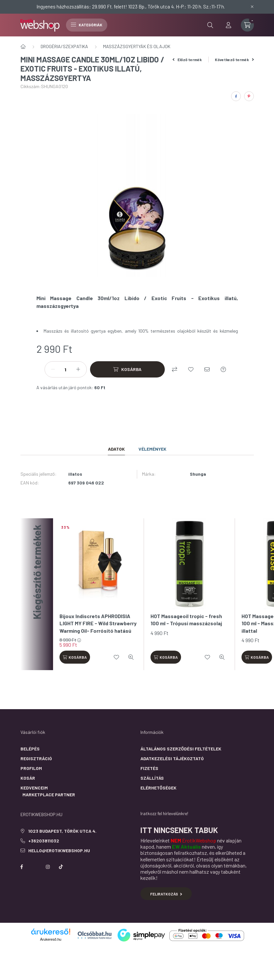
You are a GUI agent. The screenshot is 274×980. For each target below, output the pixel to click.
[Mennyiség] (66, 369)
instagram (48, 867)
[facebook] (236, 96)
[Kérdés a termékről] (223, 369)
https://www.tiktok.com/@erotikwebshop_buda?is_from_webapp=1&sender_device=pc (61, 867)
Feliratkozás (166, 894)
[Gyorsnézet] (131, 657)
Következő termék (234, 60)
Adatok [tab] (116, 449)
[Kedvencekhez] (191, 369)
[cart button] (247, 25)
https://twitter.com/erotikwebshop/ (35, 867)
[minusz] (53, 369)
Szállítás (152, 778)
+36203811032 (44, 841)
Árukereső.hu (51, 939)
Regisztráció (36, 758)
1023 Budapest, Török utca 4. (62, 831)
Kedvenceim (34, 788)
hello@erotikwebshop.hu (59, 850)
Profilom (31, 768)
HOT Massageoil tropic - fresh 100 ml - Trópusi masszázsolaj (186, 620)
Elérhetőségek (158, 788)
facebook (22, 867)
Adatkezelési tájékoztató (172, 758)
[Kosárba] (127, 369)
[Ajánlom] (207, 369)
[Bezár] (252, 7)
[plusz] (78, 369)
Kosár (28, 778)
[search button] (210, 25)
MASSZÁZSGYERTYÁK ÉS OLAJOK (137, 46)
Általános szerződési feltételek (181, 749)
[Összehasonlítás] (175, 369)
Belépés (30, 749)
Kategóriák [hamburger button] (87, 25)
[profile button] (228, 25)
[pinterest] (249, 96)
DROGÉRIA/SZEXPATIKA (64, 46)
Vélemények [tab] (152, 449)
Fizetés (149, 768)
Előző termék (187, 60)
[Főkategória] (23, 46)
